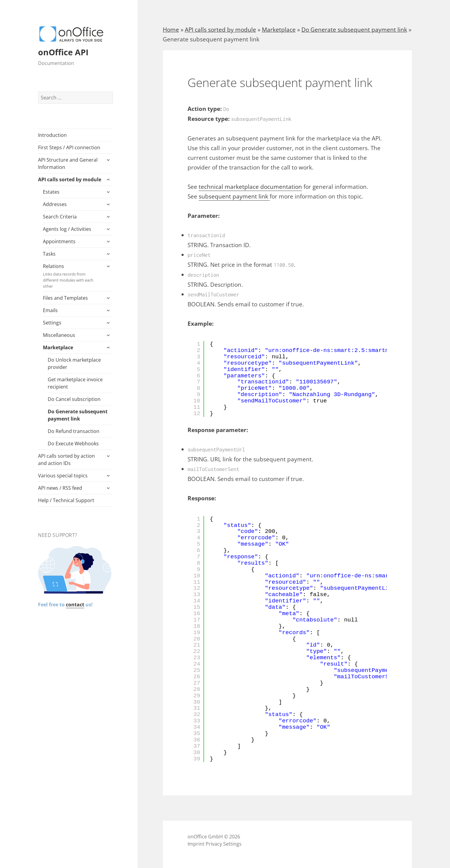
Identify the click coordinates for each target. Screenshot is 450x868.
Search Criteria (60, 217)
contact (75, 605)
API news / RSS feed (60, 488)
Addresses (55, 204)
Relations (72, 276)
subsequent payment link (234, 196)
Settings (52, 323)
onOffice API (63, 52)
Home (171, 30)
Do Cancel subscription (74, 399)
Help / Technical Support (66, 500)
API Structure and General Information (68, 163)
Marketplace (58, 347)
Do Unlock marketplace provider (74, 363)
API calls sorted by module (70, 179)
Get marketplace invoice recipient (75, 383)
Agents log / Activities (67, 229)
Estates (51, 192)
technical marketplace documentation (250, 187)
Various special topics (63, 476)
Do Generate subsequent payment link (78, 415)
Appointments (59, 241)
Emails (50, 310)
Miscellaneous (59, 335)
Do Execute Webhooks (73, 444)
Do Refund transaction (74, 431)
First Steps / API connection (69, 147)
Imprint (196, 844)
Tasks (49, 254)
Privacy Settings (224, 844)
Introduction (52, 135)
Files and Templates (65, 298)
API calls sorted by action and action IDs (66, 460)
